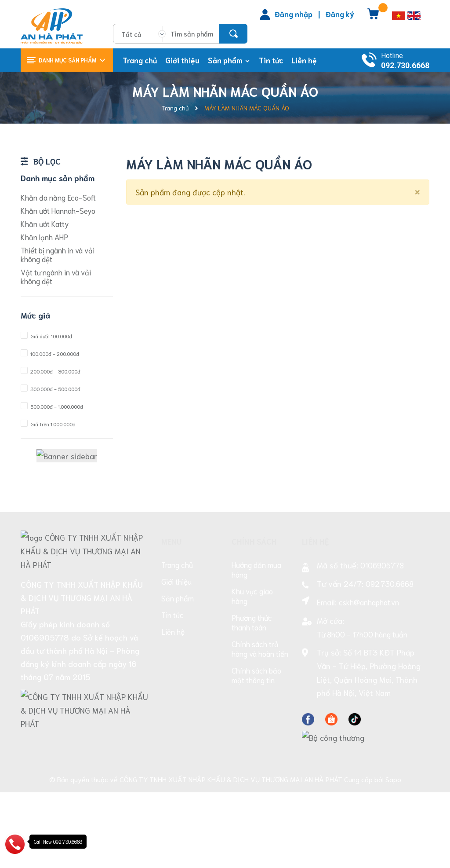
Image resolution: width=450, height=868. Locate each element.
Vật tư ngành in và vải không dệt (56, 276)
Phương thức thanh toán (252, 700)
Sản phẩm (178, 675)
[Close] (417, 190)
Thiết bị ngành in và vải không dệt (58, 254)
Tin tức (172, 692)
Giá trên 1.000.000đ (48, 424)
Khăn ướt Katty (45, 223)
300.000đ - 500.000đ (51, 389)
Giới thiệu (176, 659)
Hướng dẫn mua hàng (256, 647)
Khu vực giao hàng (252, 673)
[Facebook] (308, 795)
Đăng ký (340, 14)
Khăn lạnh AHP (44, 237)
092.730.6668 (405, 65)
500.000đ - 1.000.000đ (52, 406)
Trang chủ (177, 642)
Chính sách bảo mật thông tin (256, 752)
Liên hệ (173, 709)
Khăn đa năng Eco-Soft (58, 197)
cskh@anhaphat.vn (369, 679)
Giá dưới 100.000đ (46, 336)
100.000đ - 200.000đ (50, 353)
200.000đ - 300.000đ (51, 371)
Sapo (393, 855)
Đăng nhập (294, 14)
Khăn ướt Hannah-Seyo (58, 210)
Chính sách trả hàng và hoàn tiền (260, 726)
